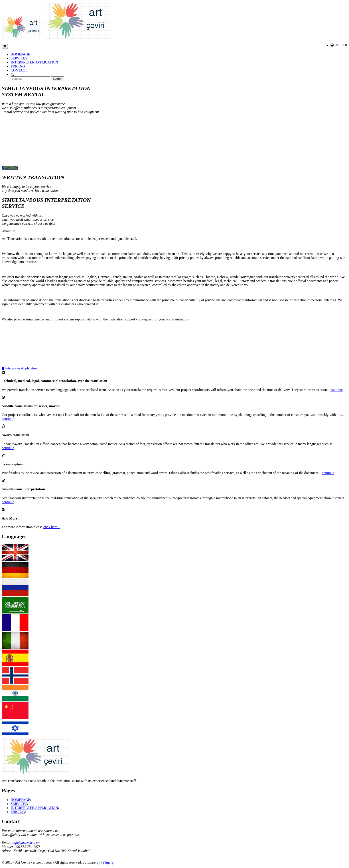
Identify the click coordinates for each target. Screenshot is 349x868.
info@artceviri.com (26, 843)
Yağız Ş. (108, 862)
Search (57, 79)
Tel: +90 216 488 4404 (11, 855)
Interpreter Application (20, 368)
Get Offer (10, 168)
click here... (52, 527)
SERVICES (19, 58)
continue (337, 390)
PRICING (18, 66)
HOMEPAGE (20, 54)
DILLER (341, 45)
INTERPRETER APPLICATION (34, 62)
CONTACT (19, 70)
